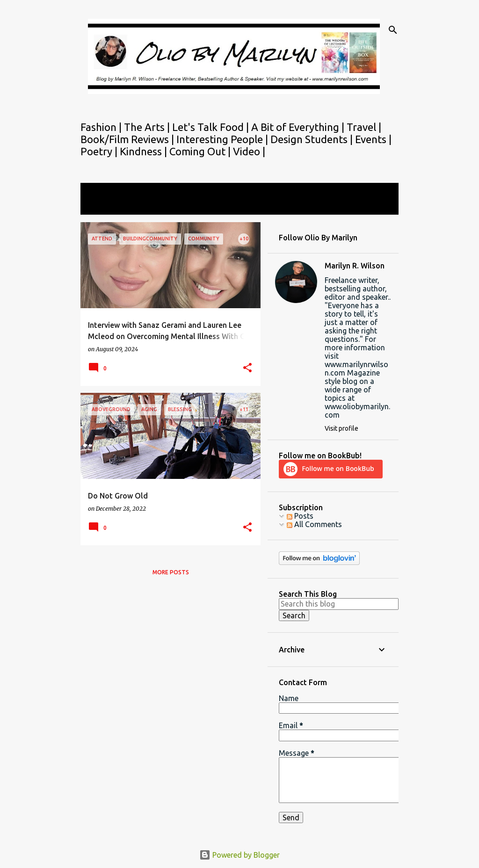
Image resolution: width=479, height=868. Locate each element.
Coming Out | (201, 151)
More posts (171, 572)
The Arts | (148, 127)
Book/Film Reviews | (128, 139)
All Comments (314, 524)
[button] (247, 368)
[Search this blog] (339, 604)
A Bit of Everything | (299, 127)
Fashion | (102, 127)
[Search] (393, 30)
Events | (373, 139)
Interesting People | (223, 139)
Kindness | (145, 151)
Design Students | (313, 139)
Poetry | (100, 151)
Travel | (364, 127)
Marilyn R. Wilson (355, 266)
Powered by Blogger (239, 855)
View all (100, 206)
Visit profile (341, 428)
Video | (249, 151)
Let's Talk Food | (212, 127)
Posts (300, 516)
